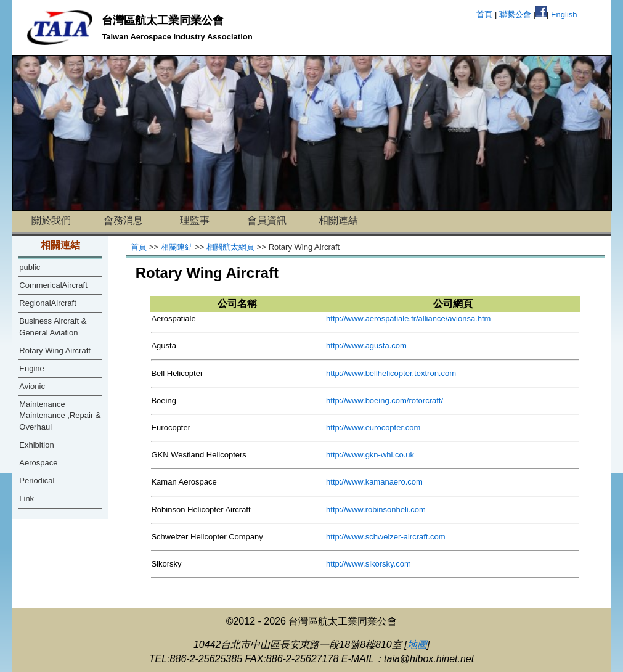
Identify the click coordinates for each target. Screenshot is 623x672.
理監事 (195, 220)
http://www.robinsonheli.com (376, 510)
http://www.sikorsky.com (369, 564)
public (30, 267)
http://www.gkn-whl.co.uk (370, 455)
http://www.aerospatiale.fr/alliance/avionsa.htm (408, 318)
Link (26, 498)
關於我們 (51, 220)
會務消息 (123, 220)
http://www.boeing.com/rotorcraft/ (385, 400)
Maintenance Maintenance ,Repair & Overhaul (60, 415)
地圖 (417, 645)
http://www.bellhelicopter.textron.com (391, 373)
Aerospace (38, 463)
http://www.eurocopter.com (373, 428)
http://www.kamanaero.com (374, 482)
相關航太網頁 (230, 247)
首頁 (484, 14)
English (564, 14)
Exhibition (36, 445)
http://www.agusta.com (366, 346)
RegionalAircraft (48, 303)
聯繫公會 (515, 14)
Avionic (32, 386)
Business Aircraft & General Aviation (53, 326)
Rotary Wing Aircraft (55, 350)
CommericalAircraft (53, 285)
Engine (31, 368)
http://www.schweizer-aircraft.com (386, 537)
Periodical (37, 481)
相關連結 (338, 220)
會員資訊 (267, 220)
